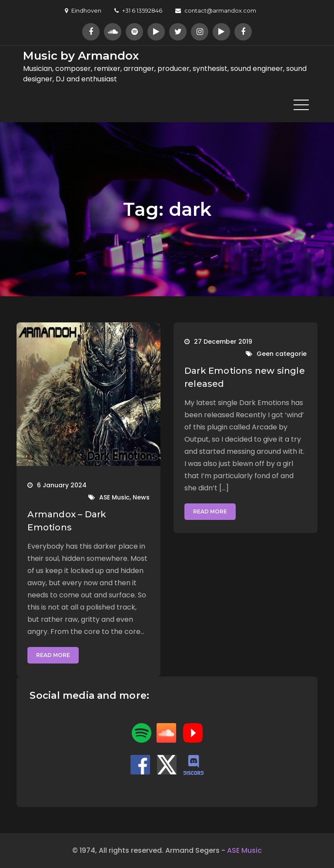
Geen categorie (282, 354)
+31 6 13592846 (138, 10)
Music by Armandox (81, 56)
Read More (53, 655)
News (141, 497)
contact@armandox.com (216, 10)
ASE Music (114, 497)
